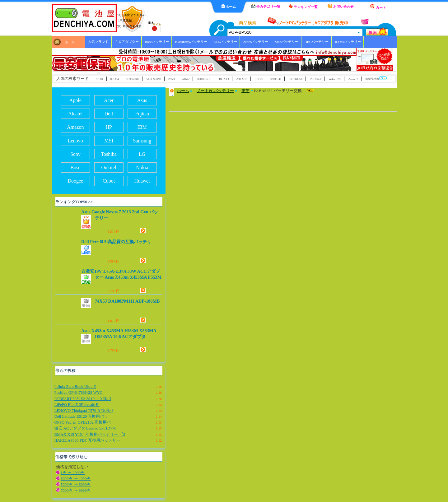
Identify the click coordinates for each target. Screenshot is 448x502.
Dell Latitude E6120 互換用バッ (81, 416)
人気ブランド (98, 42)
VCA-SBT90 (154, 79)
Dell (109, 114)
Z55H (172, 79)
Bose (75, 167)
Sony (75, 154)
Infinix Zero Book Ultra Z (75, 387)
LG (142, 154)
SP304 (99, 79)
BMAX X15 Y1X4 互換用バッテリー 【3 (90, 435)
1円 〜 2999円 (73, 473)
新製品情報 (376, 79)
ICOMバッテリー (348, 42)
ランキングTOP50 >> (74, 202)
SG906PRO (133, 79)
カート (378, 7)
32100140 (276, 79)
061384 (115, 79)
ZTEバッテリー (225, 42)
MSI (109, 141)
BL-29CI (224, 79)
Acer (109, 100)
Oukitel (109, 167)
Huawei (142, 181)
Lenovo (75, 141)
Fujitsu (142, 114)
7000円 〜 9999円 (76, 490)
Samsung (142, 141)
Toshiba (109, 154)
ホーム (229, 6)
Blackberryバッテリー (191, 42)
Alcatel (75, 114)
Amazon (75, 127)
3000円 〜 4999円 (76, 479)
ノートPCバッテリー (215, 91)
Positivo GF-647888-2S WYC (79, 393)
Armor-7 (353, 79)
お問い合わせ (341, 6)
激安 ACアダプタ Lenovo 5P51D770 (85, 428)
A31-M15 (242, 79)
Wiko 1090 (335, 79)
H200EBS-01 (204, 79)
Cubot (109, 181)
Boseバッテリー (157, 42)
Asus (142, 100)
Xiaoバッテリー (286, 42)
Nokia (142, 167)
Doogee (75, 181)
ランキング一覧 (303, 6)
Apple (75, 100)
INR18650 (316, 79)
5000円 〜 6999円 (76, 485)
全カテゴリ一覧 (266, 6)
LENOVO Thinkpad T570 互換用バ (84, 411)
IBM (142, 127)
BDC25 (259, 79)
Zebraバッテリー (256, 42)
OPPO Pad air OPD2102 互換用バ (83, 422)
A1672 (186, 79)
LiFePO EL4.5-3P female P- (77, 405)
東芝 (245, 91)
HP (109, 127)
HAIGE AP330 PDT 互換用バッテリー (87, 440)
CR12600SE (296, 79)
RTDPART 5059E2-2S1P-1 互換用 (83, 399)
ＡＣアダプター (127, 42)
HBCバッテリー (317, 42)
